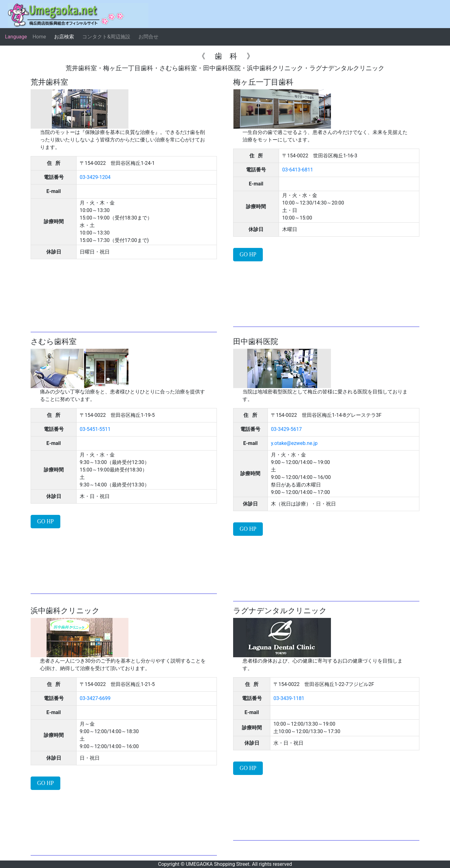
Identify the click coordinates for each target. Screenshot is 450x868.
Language (16, 37)
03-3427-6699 (95, 698)
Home (39, 37)
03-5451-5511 (95, 429)
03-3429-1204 (95, 177)
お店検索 (64, 37)
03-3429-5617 (286, 429)
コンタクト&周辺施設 (106, 37)
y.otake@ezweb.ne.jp (294, 443)
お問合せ (148, 37)
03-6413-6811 (298, 170)
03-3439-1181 (289, 698)
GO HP (248, 254)
